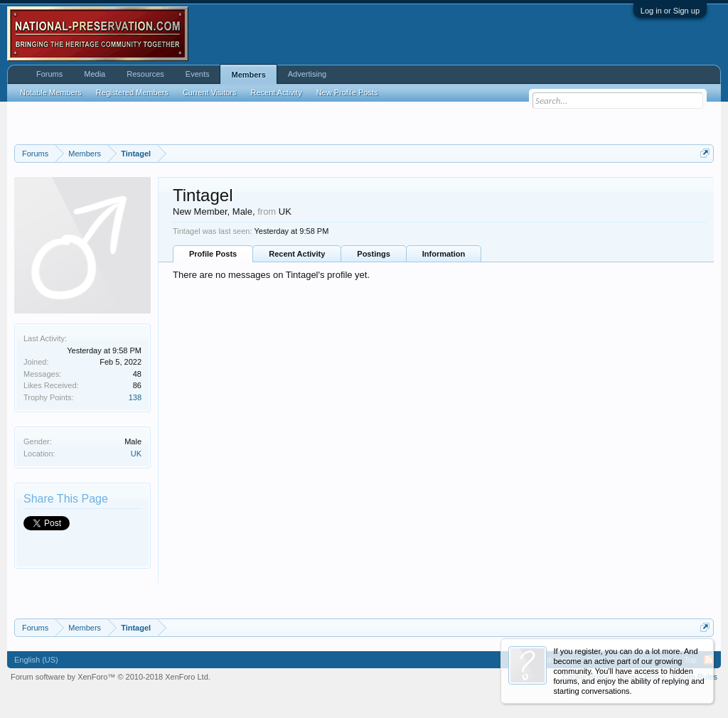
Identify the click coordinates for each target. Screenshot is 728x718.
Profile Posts (213, 254)
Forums (49, 74)
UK (136, 454)
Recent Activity (297, 254)
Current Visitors (210, 92)
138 (135, 397)
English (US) (36, 660)
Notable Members (51, 92)
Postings (373, 254)
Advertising (307, 74)
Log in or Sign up (670, 11)
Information (444, 254)
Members (248, 75)
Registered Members (132, 92)
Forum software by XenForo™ (111, 677)
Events (198, 74)
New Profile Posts (347, 92)
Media (95, 74)
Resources (145, 74)
